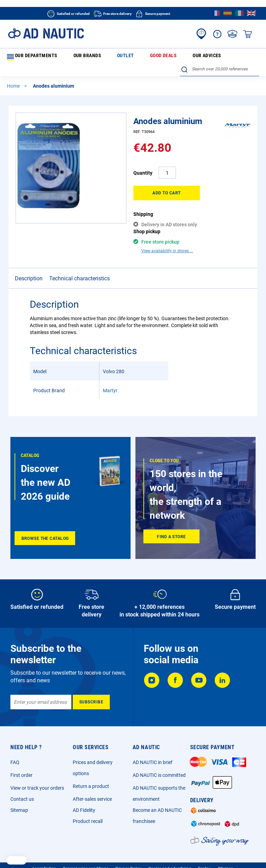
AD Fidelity (84, 794)
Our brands (72, 57)
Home (14, 75)
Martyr (110, 367)
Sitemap (19, 794)
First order (21, 759)
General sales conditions (86, 852)
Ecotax (205, 852)
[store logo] (46, 33)
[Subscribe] (91, 686)
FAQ (15, 746)
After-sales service (92, 783)
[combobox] (219, 56)
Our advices (150, 57)
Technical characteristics (79, 255)
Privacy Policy (128, 852)
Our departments (31, 57)
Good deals (121, 57)
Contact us (22, 783)
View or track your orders (37, 772)
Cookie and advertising (170, 852)
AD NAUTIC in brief (153, 746)
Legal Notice (44, 852)
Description (29, 255)
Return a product (91, 770)
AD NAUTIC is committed (159, 759)
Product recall (88, 805)
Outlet (97, 57)
